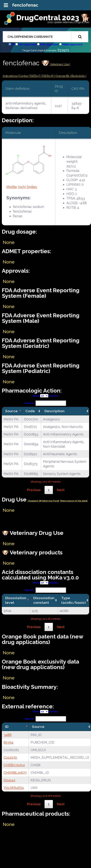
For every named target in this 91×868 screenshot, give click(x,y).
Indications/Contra (16, 76)
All (13, 45)
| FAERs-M (47, 76)
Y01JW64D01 (14, 788)
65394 (9, 742)
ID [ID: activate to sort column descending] (7, 727)
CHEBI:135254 (14, 765)
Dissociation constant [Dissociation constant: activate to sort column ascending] (44, 600)
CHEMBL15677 (15, 773)
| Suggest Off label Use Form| (43, 501)
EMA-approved (49, 45)
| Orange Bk (62, 76)
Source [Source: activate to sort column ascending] (38, 727)
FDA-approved (27, 45)
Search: (45, 403)
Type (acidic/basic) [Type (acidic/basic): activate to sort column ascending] (73, 600)
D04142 (9, 780)
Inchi (22, 187)
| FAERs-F (35, 76)
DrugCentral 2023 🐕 (53, 18)
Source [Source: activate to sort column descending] (11, 411)
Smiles (32, 187)
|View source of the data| (74, 501)
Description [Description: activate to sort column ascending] (55, 411)
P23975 (63, 50)
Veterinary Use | (60, 64)
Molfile (12, 187)
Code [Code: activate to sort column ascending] (30, 411)
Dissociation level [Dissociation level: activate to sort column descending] (16, 600)
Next (61, 490)
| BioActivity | (78, 76)
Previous (34, 490)
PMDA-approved (72, 45)
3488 (8, 735)
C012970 (10, 757)
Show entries (45, 396)
